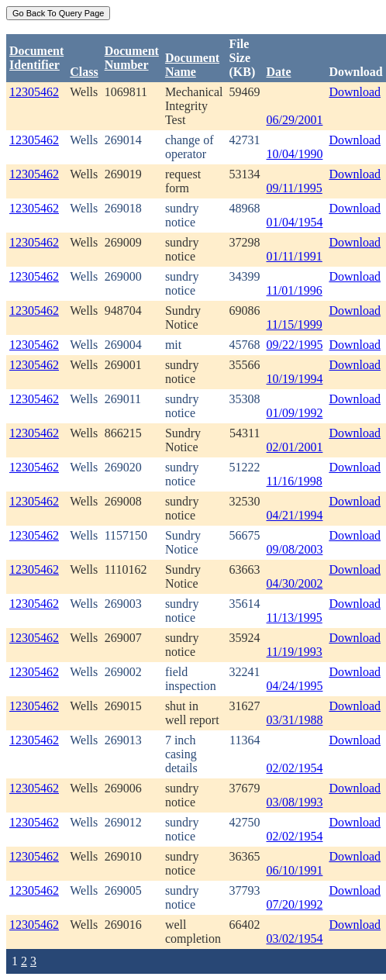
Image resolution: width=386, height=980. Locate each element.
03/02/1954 (295, 939)
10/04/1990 (295, 154)
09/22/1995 (295, 345)
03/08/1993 (295, 802)
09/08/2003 (295, 549)
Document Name (192, 65)
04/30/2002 (295, 583)
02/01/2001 (295, 447)
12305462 (34, 92)
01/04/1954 (295, 222)
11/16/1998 (295, 481)
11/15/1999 (295, 324)
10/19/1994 (295, 379)
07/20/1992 (295, 904)
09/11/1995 (295, 188)
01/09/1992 (295, 413)
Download (355, 92)
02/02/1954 (295, 768)
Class (84, 72)
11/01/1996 (295, 290)
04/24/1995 (295, 686)
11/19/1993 (295, 652)
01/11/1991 (295, 256)
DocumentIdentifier (36, 58)
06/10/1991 (295, 870)
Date (279, 72)
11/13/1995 (295, 618)
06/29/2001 (295, 120)
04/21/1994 (295, 515)
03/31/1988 (295, 720)
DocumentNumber (132, 58)
